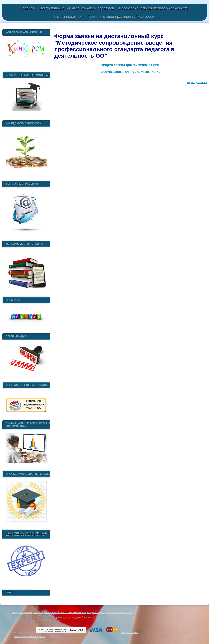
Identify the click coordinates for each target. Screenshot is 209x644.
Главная (27, 8)
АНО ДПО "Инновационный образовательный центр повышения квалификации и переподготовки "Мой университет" (72, 612)
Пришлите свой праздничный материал (121, 17)
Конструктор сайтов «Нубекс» (29, 636)
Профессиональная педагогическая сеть (154, 8)
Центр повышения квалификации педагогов (77, 8)
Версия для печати (197, 82)
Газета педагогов (68, 17)
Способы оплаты (129, 632)
